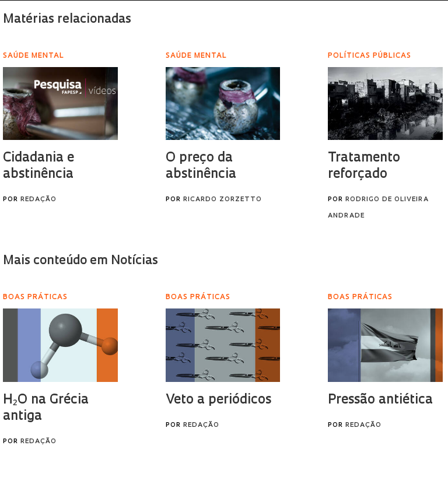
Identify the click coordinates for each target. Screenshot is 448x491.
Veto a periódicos (218, 400)
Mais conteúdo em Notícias (80, 261)
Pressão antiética (380, 400)
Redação (38, 200)
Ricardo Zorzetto (223, 200)
